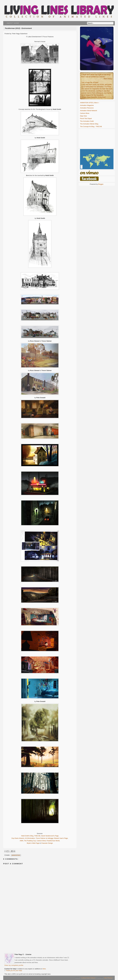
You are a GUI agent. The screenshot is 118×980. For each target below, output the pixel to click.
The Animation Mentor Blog (89, 124)
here (44, 969)
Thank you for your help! (14, 971)
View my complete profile (14, 965)
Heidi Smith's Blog (27, 836)
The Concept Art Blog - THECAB (91, 127)
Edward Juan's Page (61, 838)
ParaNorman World (53, 841)
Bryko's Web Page (33, 843)
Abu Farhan (108, 978)
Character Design (47, 843)
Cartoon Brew (41, 841)
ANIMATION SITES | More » (90, 103)
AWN (21, 841)
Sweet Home (13, 23)
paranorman (16, 855)
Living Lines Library (88, 978)
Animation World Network (88, 111)
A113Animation (30, 838)
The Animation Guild (87, 121)
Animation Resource (87, 108)
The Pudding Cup (30, 841)
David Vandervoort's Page (50, 836)
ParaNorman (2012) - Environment (18, 28)
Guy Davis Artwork (18, 838)
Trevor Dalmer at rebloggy (44, 838)
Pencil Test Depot (86, 118)
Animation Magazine (87, 105)
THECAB (37, 836)
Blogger (101, 184)
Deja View (83, 116)
